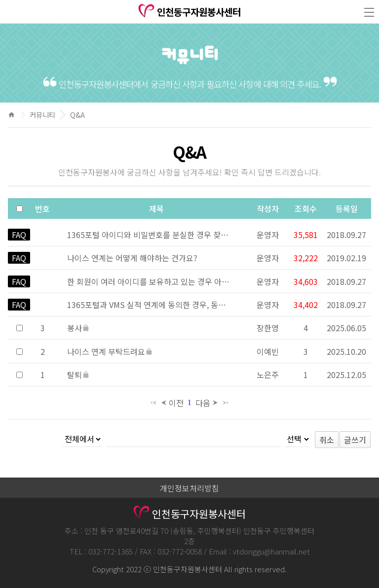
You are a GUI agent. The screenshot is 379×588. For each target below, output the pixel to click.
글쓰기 (355, 440)
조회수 (306, 208)
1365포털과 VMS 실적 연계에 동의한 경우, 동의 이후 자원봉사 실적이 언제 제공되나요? (148, 305)
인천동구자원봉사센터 (190, 12)
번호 (42, 208)
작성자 (268, 208)
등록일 (347, 208)
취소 (327, 440)
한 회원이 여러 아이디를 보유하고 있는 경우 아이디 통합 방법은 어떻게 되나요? (148, 281)
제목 (156, 208)
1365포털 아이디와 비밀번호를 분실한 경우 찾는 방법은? (148, 235)
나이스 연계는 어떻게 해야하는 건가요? (132, 258)
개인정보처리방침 (189, 488)
